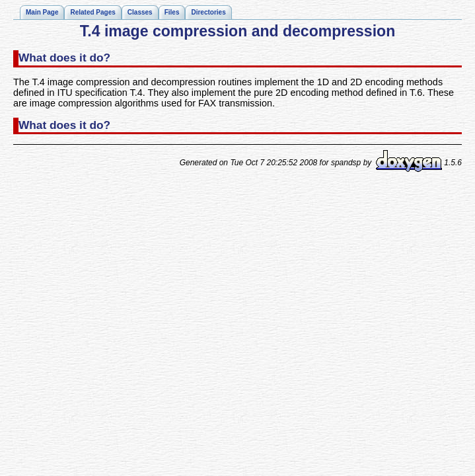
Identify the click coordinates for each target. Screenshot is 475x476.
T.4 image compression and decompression (237, 31)
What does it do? (64, 58)
